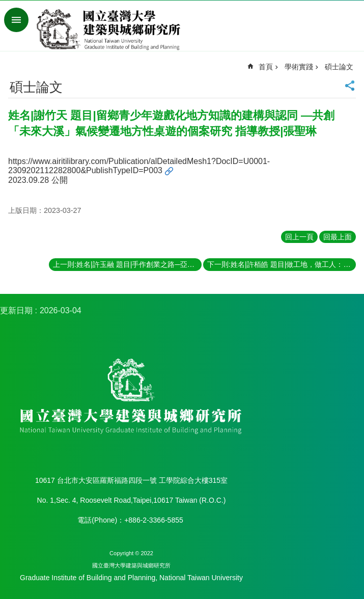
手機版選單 (16, 20)
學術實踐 (299, 67)
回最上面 (338, 237)
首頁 (266, 67)
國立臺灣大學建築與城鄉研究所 (111, 30)
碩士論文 (339, 67)
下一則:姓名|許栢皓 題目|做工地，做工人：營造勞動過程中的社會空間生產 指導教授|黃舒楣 (282, 264)
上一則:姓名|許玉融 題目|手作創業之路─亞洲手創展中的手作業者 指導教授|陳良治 (127, 264)
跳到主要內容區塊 (5, 5)
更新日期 (16, 310)
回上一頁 (299, 237)
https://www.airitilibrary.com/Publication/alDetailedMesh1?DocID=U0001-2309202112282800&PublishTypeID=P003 (139, 166)
